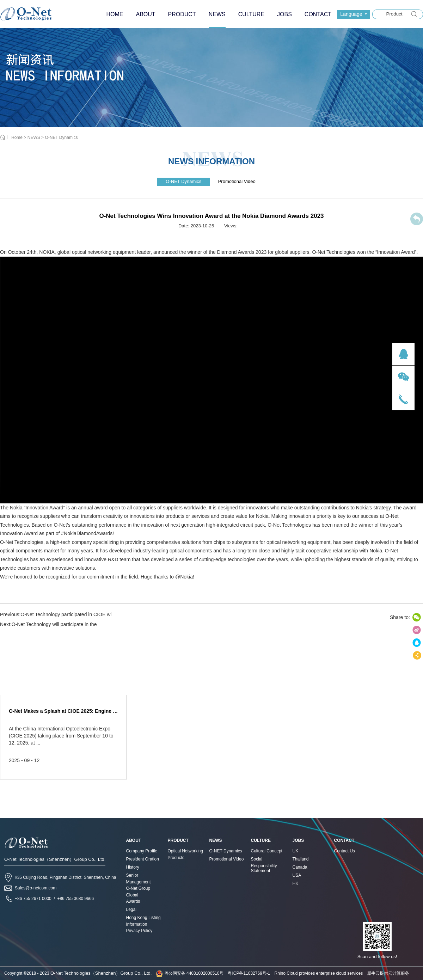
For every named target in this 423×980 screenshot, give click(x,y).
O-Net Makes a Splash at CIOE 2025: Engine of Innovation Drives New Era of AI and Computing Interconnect (63, 711)
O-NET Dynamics (61, 137)
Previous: (56, 614)
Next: (48, 624)
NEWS (34, 137)
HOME (115, 14)
